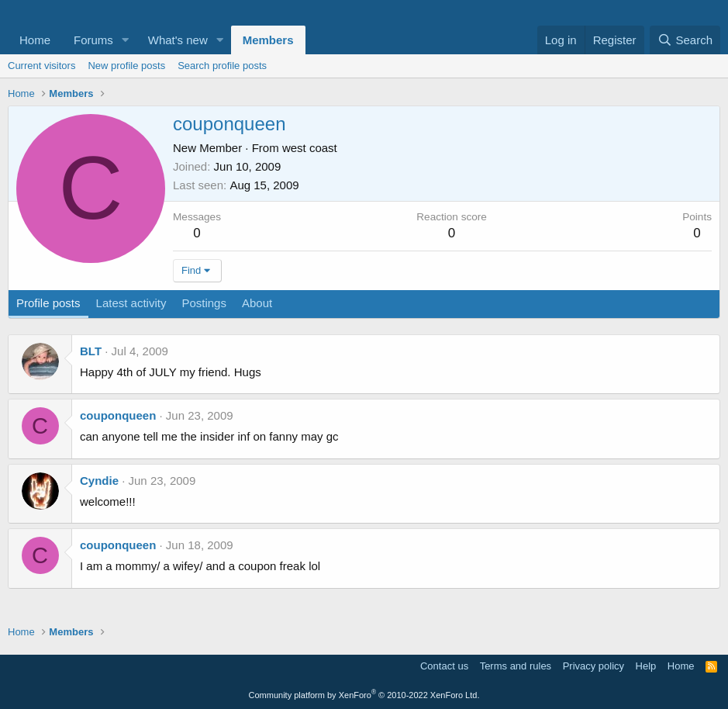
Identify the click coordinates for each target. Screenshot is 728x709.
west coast (310, 148)
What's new (178, 40)
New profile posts (126, 66)
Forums (93, 40)
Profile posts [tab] (48, 303)
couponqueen (118, 415)
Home (35, 40)
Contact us (444, 666)
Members (268, 40)
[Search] (685, 40)
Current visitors (41, 66)
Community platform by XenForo (364, 695)
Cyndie (99, 481)
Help (646, 666)
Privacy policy (593, 666)
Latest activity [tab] (131, 303)
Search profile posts (222, 66)
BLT (91, 351)
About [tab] (257, 303)
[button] (126, 40)
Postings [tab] (204, 303)
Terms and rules (516, 666)
